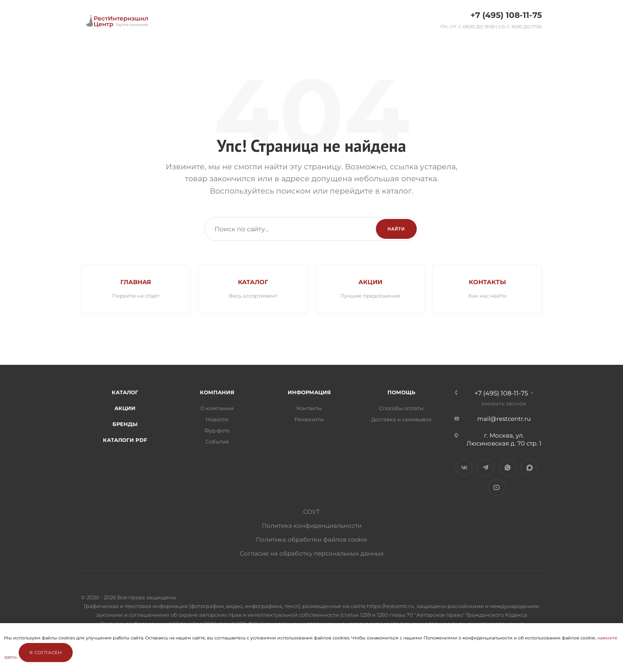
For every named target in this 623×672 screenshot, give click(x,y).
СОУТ (311, 512)
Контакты (309, 408)
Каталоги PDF (125, 440)
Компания (217, 392)
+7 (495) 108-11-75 (506, 15)
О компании (217, 408)
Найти (396, 229)
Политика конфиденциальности (312, 526)
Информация (309, 392)
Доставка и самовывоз (401, 419)
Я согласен (46, 653)
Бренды (125, 424)
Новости (217, 419)
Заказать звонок (504, 404)
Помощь (401, 392)
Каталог (125, 392)
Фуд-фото (217, 430)
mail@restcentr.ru (504, 419)
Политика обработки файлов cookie (311, 539)
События (217, 442)
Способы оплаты (401, 408)
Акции (125, 408)
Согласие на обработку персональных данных (312, 553)
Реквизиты (309, 419)
